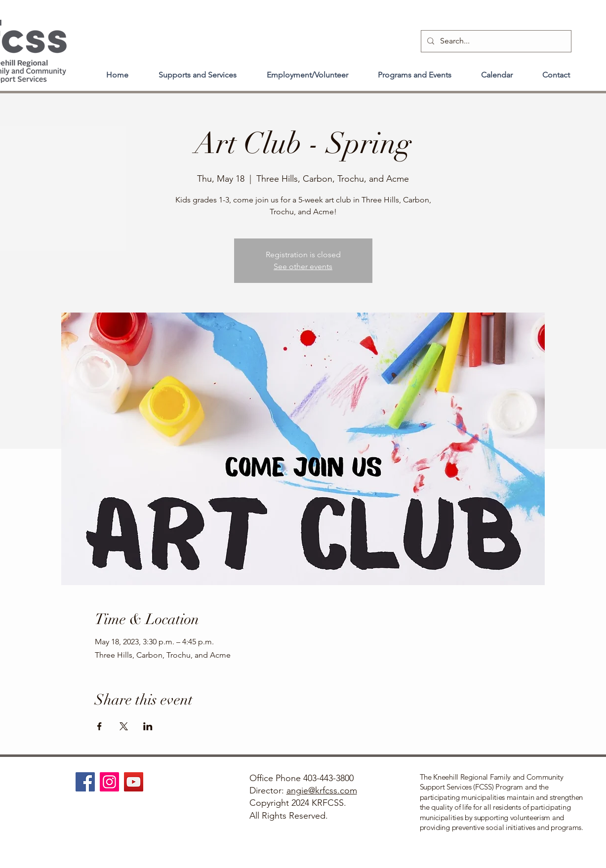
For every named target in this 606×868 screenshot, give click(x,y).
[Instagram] (109, 782)
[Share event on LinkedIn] (148, 726)
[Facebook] (85, 782)
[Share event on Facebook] (100, 726)
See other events (303, 266)
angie (297, 790)
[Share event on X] (124, 726)
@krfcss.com (333, 790)
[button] (198, 71)
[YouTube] (134, 782)
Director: (268, 790)
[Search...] (495, 41)
